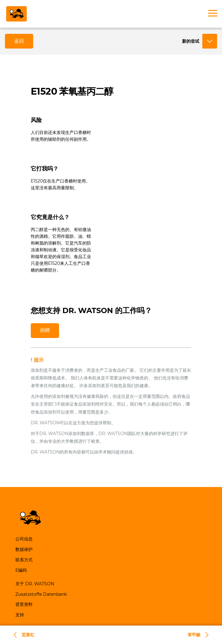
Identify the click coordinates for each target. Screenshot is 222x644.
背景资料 (24, 604)
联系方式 (24, 560)
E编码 (21, 570)
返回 (19, 41)
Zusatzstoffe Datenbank (41, 594)
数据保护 (24, 549)
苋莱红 (28, 635)
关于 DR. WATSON (35, 584)
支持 (20, 615)
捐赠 (45, 330)
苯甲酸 (194, 635)
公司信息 (24, 539)
